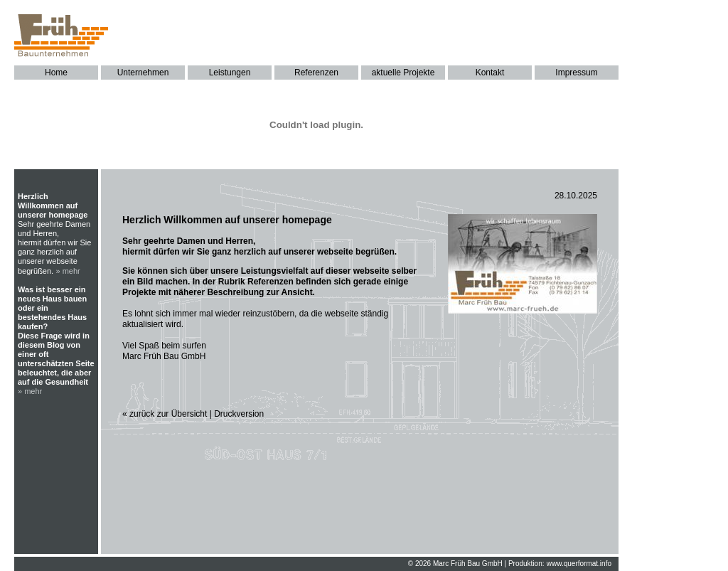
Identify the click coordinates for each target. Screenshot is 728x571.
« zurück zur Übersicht (165, 414)
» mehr (68, 271)
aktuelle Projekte (403, 73)
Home (56, 73)
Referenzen (316, 73)
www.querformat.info (579, 564)
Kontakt (490, 73)
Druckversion (239, 414)
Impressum (576, 73)
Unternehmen (143, 73)
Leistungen (230, 73)
